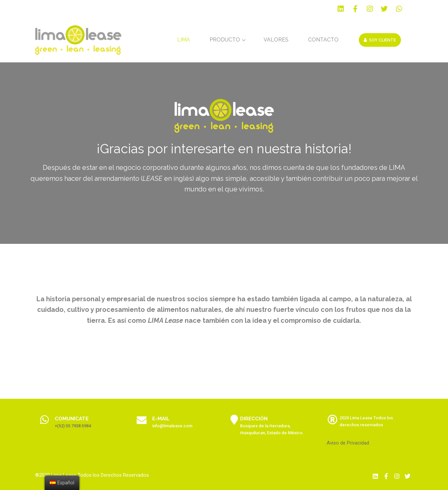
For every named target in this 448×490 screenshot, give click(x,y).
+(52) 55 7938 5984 (73, 426)
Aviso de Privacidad (348, 443)
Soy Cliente (380, 40)
